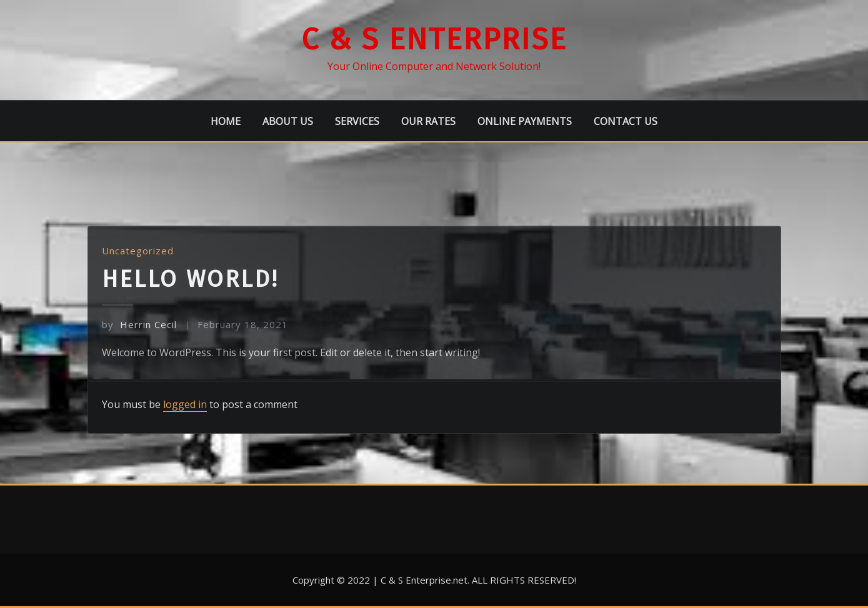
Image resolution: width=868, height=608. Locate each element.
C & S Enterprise (434, 39)
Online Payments (525, 121)
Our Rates (428, 121)
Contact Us (626, 121)
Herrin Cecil (139, 341)
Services (357, 121)
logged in (185, 404)
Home (226, 121)
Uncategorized (138, 266)
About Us (288, 121)
